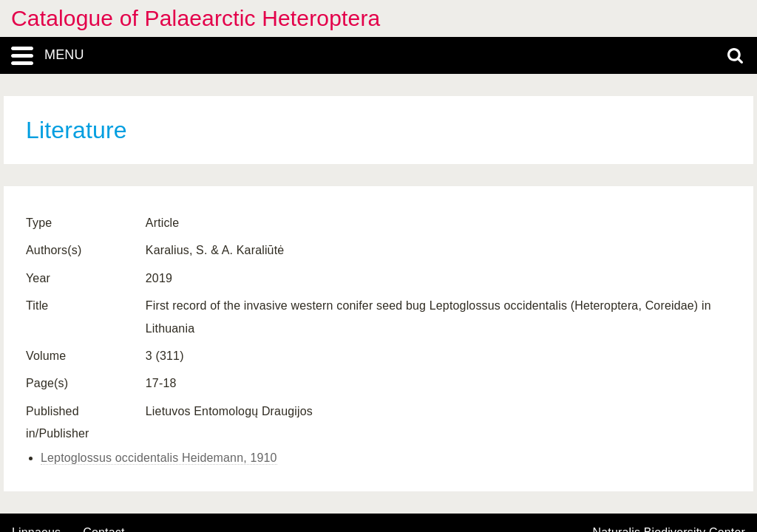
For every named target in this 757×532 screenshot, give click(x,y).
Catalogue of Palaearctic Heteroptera (196, 18)
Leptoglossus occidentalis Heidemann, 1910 (159, 458)
